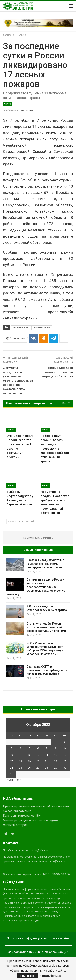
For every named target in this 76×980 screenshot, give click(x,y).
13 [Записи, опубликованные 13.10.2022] (38, 755)
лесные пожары (42, 327)
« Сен (10, 780)
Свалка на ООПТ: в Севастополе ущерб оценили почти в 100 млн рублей (47, 670)
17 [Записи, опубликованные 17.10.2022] (11, 761)
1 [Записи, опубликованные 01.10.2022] (56, 742)
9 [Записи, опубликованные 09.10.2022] (65, 748)
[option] (38, 619)
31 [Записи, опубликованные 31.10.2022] (11, 774)
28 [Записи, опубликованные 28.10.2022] (46, 768)
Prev (12, 521)
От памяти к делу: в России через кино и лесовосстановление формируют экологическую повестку (36, 587)
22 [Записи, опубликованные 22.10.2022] (56, 761)
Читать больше (51, 976)
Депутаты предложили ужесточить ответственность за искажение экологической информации (18, 381)
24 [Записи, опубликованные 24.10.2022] (11, 768)
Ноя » (18, 780)
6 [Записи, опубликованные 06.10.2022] (38, 748)
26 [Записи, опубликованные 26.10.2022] (29, 768)
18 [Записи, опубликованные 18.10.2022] (20, 761)
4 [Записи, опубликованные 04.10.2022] (20, 748)
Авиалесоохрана (21, 327)
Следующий (28, 521)
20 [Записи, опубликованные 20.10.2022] (38, 761)
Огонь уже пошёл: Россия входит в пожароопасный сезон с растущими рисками (46, 627)
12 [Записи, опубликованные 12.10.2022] (29, 755)
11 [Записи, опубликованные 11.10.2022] (20, 755)
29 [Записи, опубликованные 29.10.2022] (56, 768)
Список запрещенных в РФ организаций (38, 952)
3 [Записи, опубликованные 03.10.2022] (11, 748)
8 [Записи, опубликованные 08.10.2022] (56, 748)
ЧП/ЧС (7, 104)
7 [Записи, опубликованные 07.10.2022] (47, 748)
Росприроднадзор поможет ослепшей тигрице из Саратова (57, 372)
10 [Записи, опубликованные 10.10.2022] (11, 755)
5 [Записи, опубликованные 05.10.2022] (29, 748)
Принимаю (28, 976)
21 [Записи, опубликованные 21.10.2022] (46, 761)
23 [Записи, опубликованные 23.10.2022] (65, 761)
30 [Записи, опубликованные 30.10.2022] (65, 768)
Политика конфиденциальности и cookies (38, 938)
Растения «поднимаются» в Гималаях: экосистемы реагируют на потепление (45, 564)
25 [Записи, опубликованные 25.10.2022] (20, 768)
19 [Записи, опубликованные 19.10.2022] (29, 761)
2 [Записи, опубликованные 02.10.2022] (65, 742)
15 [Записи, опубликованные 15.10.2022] (56, 755)
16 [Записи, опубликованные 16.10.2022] (65, 755)
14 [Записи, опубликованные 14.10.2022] (46, 755)
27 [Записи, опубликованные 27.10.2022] (38, 768)
